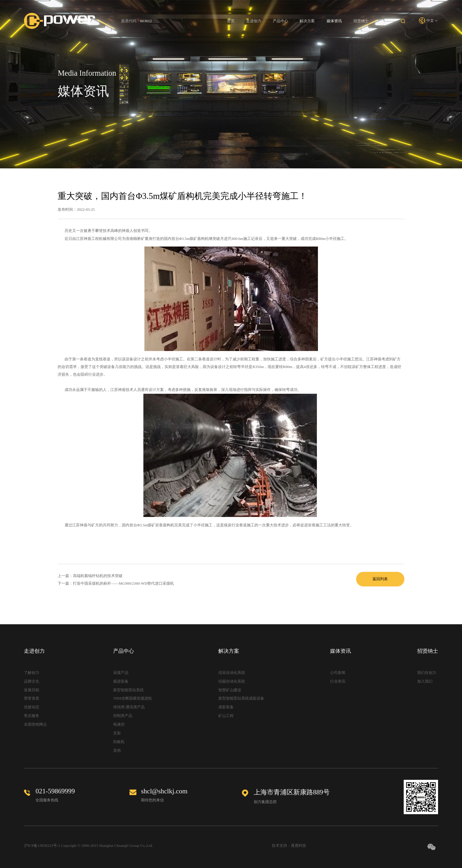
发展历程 (32, 690)
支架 (117, 733)
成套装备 (226, 707)
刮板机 (119, 742)
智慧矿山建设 (230, 690)
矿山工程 (226, 716)
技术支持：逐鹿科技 (289, 845)
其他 (117, 750)
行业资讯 (338, 681)
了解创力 (32, 673)
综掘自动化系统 (232, 681)
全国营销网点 (35, 724)
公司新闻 (338, 673)
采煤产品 (121, 673)
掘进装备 (121, 681)
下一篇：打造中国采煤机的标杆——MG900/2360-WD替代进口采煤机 (116, 583)
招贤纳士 (361, 21)
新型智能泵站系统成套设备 (241, 698)
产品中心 (280, 21)
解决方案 (307, 21)
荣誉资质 (32, 698)
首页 (231, 21)
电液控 (119, 724)
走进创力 (254, 21)
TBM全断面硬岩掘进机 (133, 698)
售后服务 (32, 716)
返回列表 (380, 579)
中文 (429, 21)
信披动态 (32, 707)
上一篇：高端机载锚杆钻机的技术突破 (90, 576)
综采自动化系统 (232, 673)
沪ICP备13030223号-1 (42, 845)
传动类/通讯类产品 (129, 707)
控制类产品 (123, 716)
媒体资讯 (334, 21)
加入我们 (425, 681)
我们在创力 (427, 673)
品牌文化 (32, 681)
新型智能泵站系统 (128, 690)
